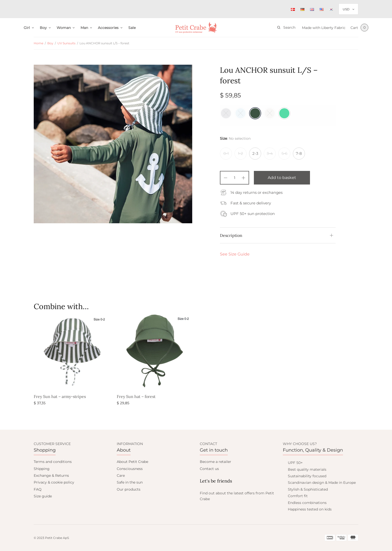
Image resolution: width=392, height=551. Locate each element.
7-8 (299, 153)
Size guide (43, 496)
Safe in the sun (130, 482)
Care (121, 475)
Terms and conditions (53, 462)
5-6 (284, 153)
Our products (129, 489)
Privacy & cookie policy (54, 482)
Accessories (108, 28)
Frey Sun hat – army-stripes (60, 396)
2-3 (255, 153)
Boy (43, 28)
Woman (64, 28)
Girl (27, 28)
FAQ (38, 489)
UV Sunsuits (66, 43)
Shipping (42, 469)
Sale (132, 28)
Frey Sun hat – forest (136, 396)
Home (38, 43)
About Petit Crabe (132, 462)
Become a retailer (215, 462)
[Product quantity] (234, 178)
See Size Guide (235, 254)
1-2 (241, 153)
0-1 (226, 153)
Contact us (209, 469)
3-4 (270, 153)
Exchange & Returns (51, 475)
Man (84, 28)
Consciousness (130, 469)
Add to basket (282, 178)
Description (231, 235)
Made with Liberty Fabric (324, 28)
